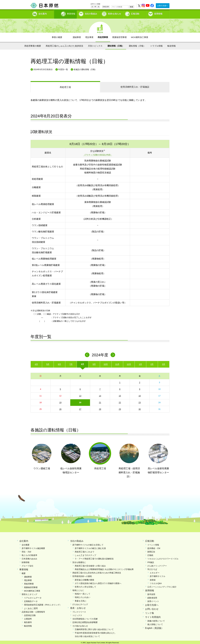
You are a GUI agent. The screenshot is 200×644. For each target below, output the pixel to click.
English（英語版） (154, 627)
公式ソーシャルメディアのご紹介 (162, 586)
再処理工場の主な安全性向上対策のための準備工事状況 (97, 572)
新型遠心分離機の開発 (84, 579)
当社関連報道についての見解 (85, 618)
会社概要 (26, 544)
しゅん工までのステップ (85, 554)
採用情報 (158, 13)
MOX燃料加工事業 (140, 36)
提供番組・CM (154, 547)
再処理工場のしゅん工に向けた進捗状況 (64, 45)
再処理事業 (103, 36)
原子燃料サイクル (157, 575)
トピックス (77, 614)
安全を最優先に (79, 561)
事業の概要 (57, 36)
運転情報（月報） (137, 45)
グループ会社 (27, 565)
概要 (24, 572)
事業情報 (66, 13)
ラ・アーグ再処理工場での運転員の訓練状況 (94, 558)
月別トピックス (95, 45)
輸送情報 (172, 45)
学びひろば (152, 568)
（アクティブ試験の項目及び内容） (98, 154)
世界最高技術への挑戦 (82, 575)
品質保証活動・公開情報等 (33, 611)
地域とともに (78, 589)
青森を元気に (81, 600)
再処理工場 (65, 86)
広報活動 (135, 13)
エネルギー (155, 572)
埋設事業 (89, 36)
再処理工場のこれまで (84, 551)
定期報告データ (31, 600)
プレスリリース (79, 611)
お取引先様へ (163, 6)
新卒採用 (151, 593)
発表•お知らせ (115, 13)
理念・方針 (27, 551)
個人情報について (155, 623)
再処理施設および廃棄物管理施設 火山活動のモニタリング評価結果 (104, 568)
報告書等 (28, 621)
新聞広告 (151, 551)
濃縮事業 (77, 36)
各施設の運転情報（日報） (85, 68)
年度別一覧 (63, 68)
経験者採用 (152, 597)
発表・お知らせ (78, 607)
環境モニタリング (29, 593)
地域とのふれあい (82, 596)
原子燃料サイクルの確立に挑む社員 (90, 547)
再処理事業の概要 (33, 45)
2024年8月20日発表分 (43, 68)
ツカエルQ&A (156, 582)
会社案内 (43, 13)
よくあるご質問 (31, 607)
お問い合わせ (152, 608)
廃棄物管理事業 (120, 36)
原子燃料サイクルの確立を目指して (88, 544)
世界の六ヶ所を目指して (85, 586)
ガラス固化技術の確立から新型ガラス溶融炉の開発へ (98, 582)
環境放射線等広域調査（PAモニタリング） (43, 604)
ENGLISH (106, 7)
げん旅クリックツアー (157, 565)
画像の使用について (156, 620)
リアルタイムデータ (33, 597)
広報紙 (150, 554)
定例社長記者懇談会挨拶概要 (85, 621)
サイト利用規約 (153, 616)
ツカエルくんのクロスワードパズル (163, 558)
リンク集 (150, 612)
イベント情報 (153, 544)
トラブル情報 (156, 45)
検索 (132, 7)
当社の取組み (91, 13)
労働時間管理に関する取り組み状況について (94, 628)
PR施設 (151, 561)
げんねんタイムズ (80, 603)
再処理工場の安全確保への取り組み (90, 565)
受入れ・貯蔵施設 (135, 86)
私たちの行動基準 (29, 554)
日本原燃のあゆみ (29, 558)
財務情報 (26, 561)
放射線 (153, 579)
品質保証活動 (30, 614)
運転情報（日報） (116, 45)
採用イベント (153, 600)
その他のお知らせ (80, 625)
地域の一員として (82, 593)
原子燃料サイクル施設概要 (33, 547)
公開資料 (28, 618)
